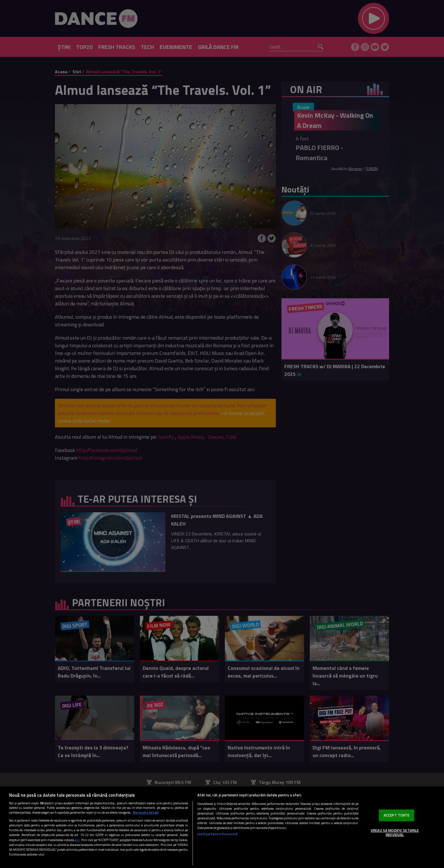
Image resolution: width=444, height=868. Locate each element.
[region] (222, 827)
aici (77, 840)
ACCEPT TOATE (397, 815)
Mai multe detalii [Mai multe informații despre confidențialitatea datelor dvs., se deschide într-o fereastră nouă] (146, 812)
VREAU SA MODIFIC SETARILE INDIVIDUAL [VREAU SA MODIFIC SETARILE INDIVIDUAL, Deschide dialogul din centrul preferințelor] (395, 833)
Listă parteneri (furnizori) (217, 834)
